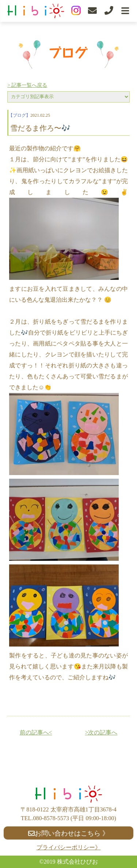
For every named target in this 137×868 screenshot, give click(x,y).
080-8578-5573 (51, 818)
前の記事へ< (36, 732)
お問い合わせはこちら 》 (68, 833)
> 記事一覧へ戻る (27, 85)
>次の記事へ (101, 732)
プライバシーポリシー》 (69, 847)
